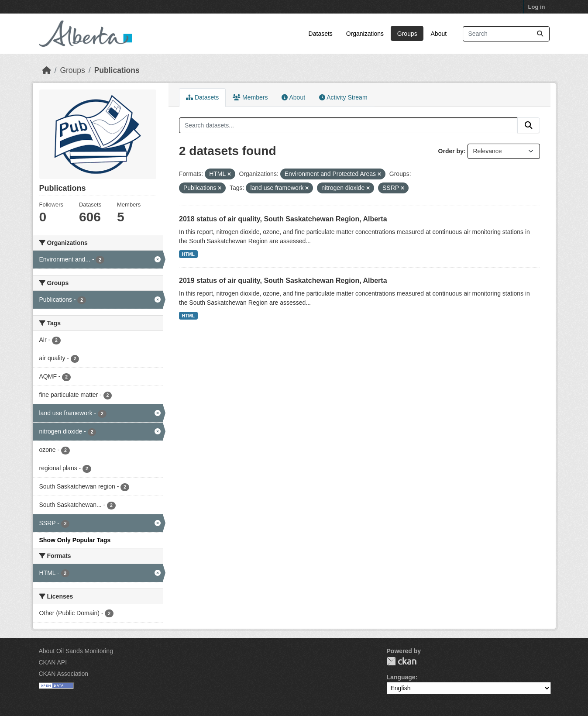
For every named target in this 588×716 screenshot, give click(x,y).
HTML (188, 254)
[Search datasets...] (506, 34)
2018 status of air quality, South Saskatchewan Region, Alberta (283, 219)
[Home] (47, 70)
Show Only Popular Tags (75, 540)
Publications (117, 70)
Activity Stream (343, 97)
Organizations (365, 34)
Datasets (321, 34)
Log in (537, 7)
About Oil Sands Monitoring (76, 651)
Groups (407, 34)
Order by (451, 151)
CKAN (402, 661)
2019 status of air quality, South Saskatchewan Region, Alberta (283, 281)
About (439, 34)
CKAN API (53, 662)
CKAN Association (64, 674)
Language (401, 677)
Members (250, 97)
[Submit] (540, 34)
